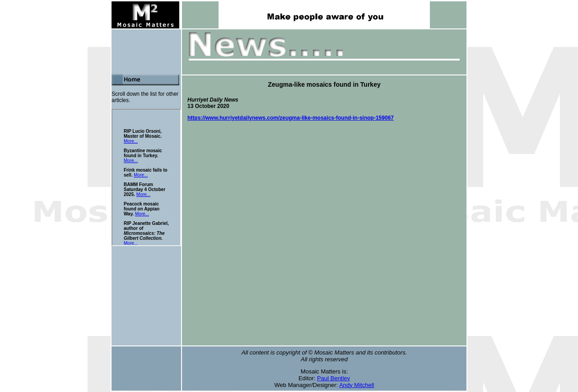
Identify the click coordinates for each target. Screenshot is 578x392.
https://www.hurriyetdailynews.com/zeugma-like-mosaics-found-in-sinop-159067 (291, 118)
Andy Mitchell (357, 385)
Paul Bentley (333, 378)
